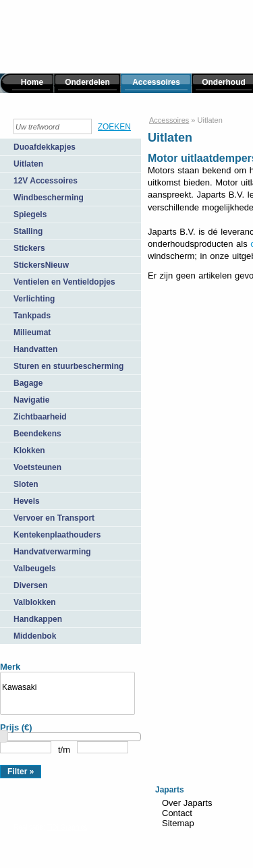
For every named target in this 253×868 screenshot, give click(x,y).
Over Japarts (187, 803)
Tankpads (32, 316)
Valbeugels (35, 569)
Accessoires (156, 82)
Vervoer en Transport (54, 518)
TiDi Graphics (67, 827)
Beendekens (37, 434)
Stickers (29, 248)
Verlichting (34, 299)
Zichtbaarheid (40, 417)
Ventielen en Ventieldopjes (64, 282)
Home (32, 82)
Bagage (28, 383)
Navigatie (31, 400)
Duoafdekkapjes (45, 147)
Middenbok (35, 636)
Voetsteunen (37, 467)
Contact (177, 813)
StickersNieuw (41, 265)
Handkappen (38, 619)
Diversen (31, 585)
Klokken (29, 451)
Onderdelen (87, 82)
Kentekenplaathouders (57, 535)
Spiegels (30, 214)
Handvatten (35, 349)
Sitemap (178, 823)
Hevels (27, 501)
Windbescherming (49, 198)
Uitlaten (28, 164)
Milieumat (32, 332)
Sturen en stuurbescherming (68, 366)
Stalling (28, 231)
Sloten (26, 484)
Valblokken (35, 602)
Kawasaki (67, 688)
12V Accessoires (46, 181)
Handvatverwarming (52, 552)
